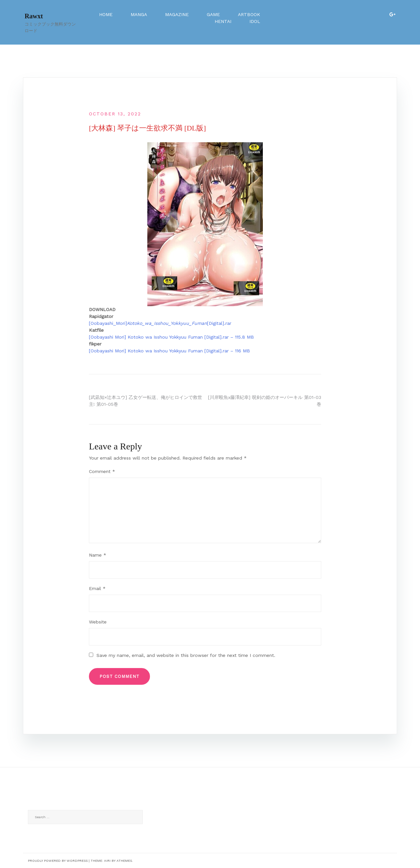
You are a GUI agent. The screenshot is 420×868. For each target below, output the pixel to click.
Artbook (249, 14)
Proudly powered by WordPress (58, 861)
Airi (107, 861)
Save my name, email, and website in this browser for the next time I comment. (186, 655)
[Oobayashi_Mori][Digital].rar (160, 323)
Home (106, 14)
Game (213, 14)
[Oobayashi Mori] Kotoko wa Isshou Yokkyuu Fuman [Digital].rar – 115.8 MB (171, 337)
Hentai (223, 21)
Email (97, 588)
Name (98, 555)
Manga (139, 14)
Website (98, 622)
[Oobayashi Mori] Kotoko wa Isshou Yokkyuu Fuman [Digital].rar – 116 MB (169, 351)
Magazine (177, 14)
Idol (255, 21)
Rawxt (34, 16)
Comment (102, 471)
